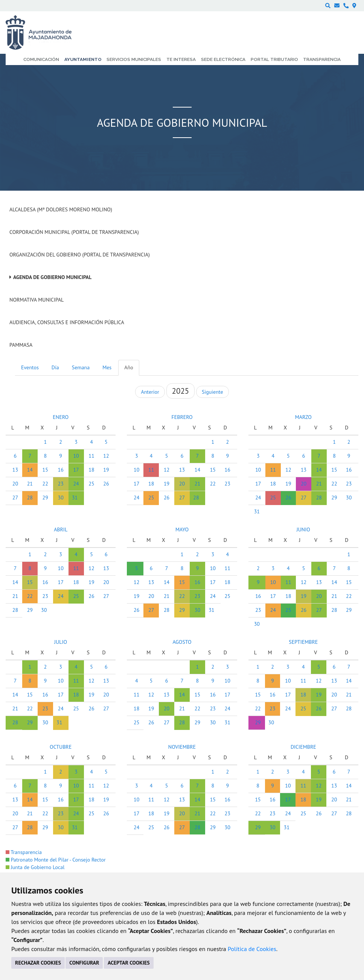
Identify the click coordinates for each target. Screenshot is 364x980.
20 (15, 484)
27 (15, 498)
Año (129, 367)
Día (55, 367)
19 (106, 470)
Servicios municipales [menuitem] (134, 59)
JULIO (61, 642)
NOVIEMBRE (182, 747)
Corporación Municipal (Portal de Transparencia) (74, 232)
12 (106, 456)
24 (76, 484)
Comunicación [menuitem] (41, 59)
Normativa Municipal (37, 300)
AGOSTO (182, 642)
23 (61, 484)
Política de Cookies (252, 949)
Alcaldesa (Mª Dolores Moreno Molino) (61, 209)
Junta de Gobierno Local (35, 867)
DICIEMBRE (303, 747)
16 (61, 470)
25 (91, 484)
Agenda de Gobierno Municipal (52, 277)
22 (45, 484)
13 (15, 470)
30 (61, 498)
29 (45, 498)
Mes (107, 367)
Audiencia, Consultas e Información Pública (67, 322)
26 (106, 484)
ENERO (61, 417)
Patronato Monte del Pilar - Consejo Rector (56, 860)
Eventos (30, 367)
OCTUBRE (61, 747)
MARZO (303, 417)
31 (75, 498)
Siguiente (212, 392)
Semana (81, 367)
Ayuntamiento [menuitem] (83, 59)
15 (45, 470)
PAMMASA (21, 345)
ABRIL (61, 529)
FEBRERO (182, 417)
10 (76, 456)
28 (30, 498)
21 (30, 484)
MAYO (182, 529)
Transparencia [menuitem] (322, 59)
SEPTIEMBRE (303, 642)
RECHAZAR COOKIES (38, 963)
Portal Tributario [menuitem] (274, 59)
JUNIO (303, 529)
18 (91, 470)
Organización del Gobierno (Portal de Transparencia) (80, 255)
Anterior (150, 392)
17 (76, 470)
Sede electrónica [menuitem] (223, 59)
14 (30, 470)
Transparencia (24, 852)
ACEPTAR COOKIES (129, 963)
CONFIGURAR (84, 963)
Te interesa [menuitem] (181, 59)
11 (91, 456)
